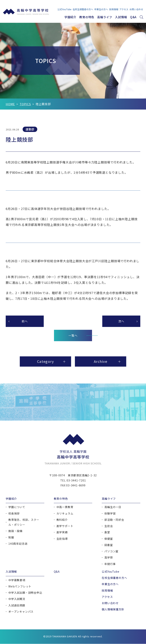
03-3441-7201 (76, 481)
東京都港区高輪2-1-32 (82, 476)
